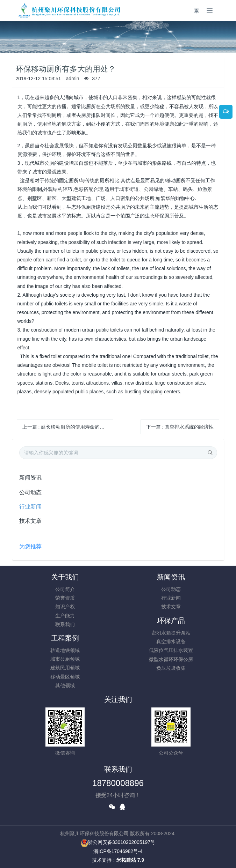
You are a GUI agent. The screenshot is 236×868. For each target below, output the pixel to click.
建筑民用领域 (65, 668)
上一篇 (66, 427)
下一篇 (180, 427)
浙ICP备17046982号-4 (118, 851)
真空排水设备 (171, 641)
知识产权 (65, 607)
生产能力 (65, 616)
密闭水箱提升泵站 (171, 633)
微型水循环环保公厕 (171, 659)
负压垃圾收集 (171, 668)
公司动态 (30, 492)
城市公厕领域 (65, 659)
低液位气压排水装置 (171, 650)
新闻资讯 (30, 478)
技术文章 (30, 521)
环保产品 (171, 621)
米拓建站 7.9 (130, 860)
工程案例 (65, 638)
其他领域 (65, 685)
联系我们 (65, 624)
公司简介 (65, 589)
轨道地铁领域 (65, 650)
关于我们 (65, 577)
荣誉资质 (65, 598)
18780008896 (118, 783)
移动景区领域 (65, 677)
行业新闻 (30, 507)
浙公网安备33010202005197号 (118, 842)
